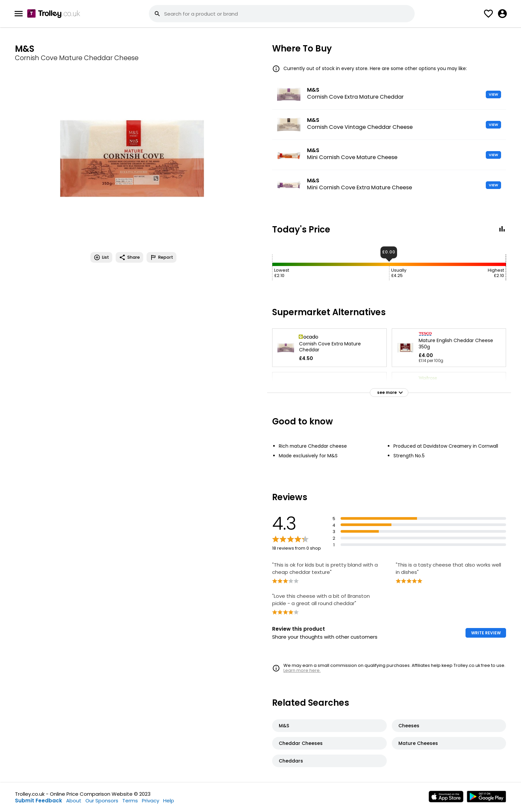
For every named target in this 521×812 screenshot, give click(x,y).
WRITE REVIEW (486, 633)
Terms (130, 801)
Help (169, 801)
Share (129, 257)
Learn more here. (302, 670)
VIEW (493, 94)
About (74, 801)
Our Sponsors (102, 801)
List (101, 257)
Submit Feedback (39, 801)
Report (161, 257)
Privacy (151, 801)
